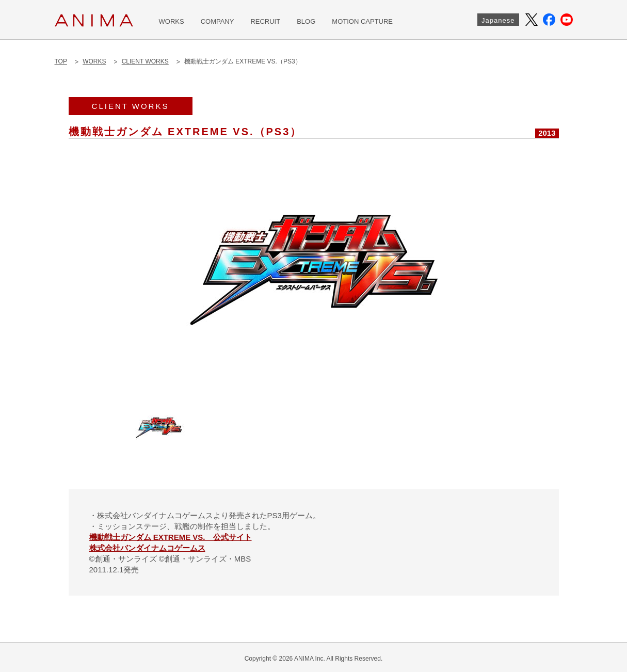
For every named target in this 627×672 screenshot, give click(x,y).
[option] (314, 270)
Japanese (498, 20)
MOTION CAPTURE (362, 21)
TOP (61, 61)
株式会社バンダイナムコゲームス (147, 548)
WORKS (172, 21)
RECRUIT (265, 21)
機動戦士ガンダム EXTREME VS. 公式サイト (171, 537)
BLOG (306, 21)
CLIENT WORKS (145, 61)
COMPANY (218, 21)
